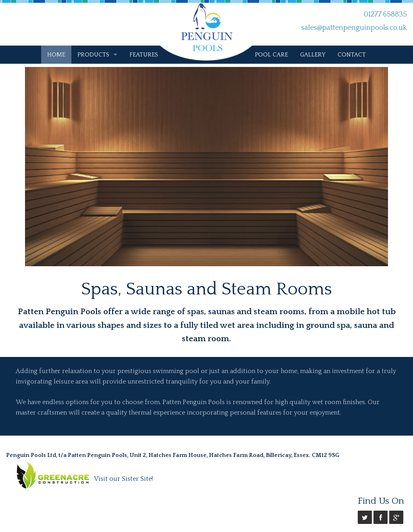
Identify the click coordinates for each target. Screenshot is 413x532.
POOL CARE (271, 55)
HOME (56, 55)
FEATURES (144, 55)
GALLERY (313, 55)
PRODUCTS (93, 55)
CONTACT (352, 55)
